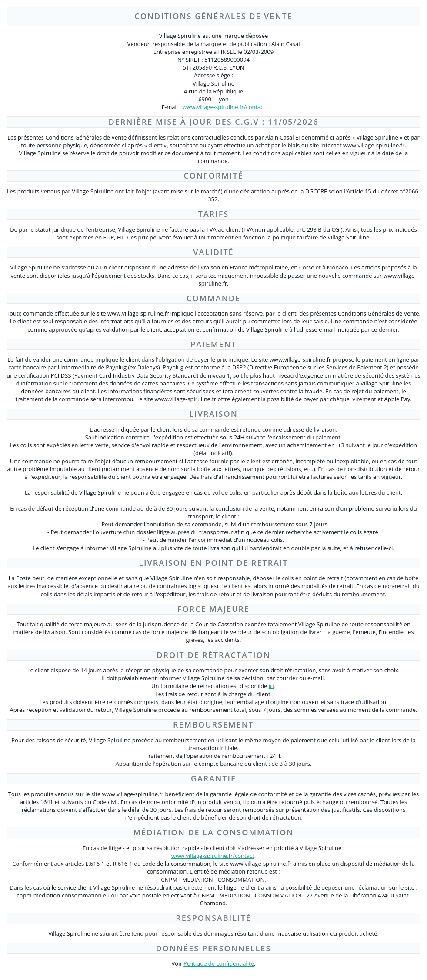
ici (272, 686)
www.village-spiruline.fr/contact (224, 107)
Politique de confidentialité (219, 963)
